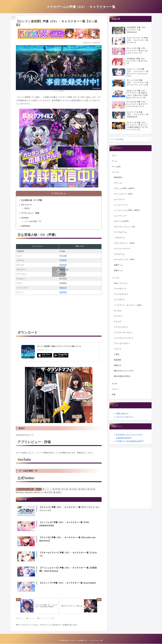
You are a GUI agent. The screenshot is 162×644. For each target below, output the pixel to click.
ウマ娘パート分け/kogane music (130, 441)
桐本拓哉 (29, 492)
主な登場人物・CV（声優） (32, 200)
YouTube (25, 218)
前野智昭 (63, 292)
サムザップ (47, 489)
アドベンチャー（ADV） (25, 489)
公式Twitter (26, 226)
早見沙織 (63, 256)
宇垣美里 (73, 489)
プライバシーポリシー (125, 417)
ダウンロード (26, 205)
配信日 (27, 208)
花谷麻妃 (57, 492)
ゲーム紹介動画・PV (33, 221)
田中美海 (48, 492)
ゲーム (38, 489)
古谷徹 (65, 489)
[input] (130, 139)
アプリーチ (49, 350)
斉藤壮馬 (63, 288)
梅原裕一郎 (64, 269)
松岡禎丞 (63, 265)
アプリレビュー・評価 (30, 213)
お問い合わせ (122, 413)
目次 (57, 193)
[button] (149, 139)
